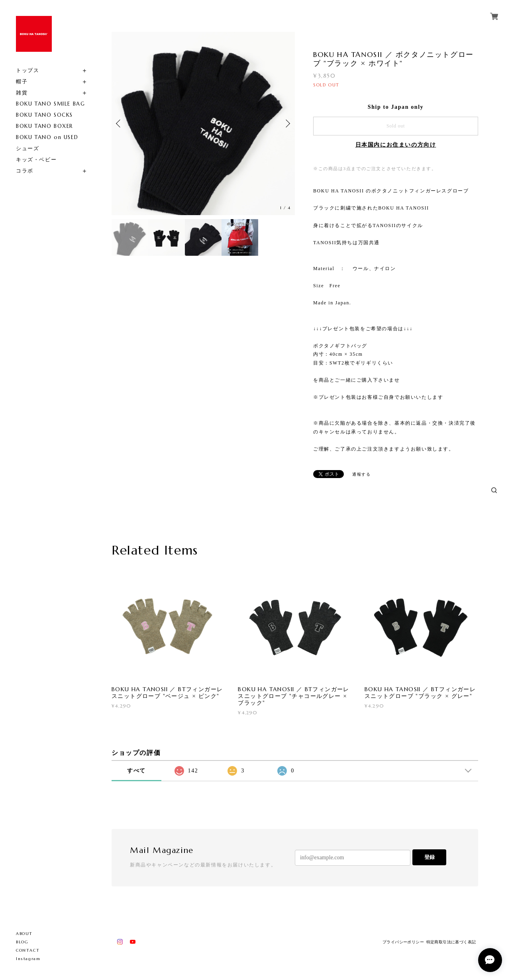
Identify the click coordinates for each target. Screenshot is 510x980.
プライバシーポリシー (403, 942)
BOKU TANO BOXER (44, 126)
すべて (136, 771)
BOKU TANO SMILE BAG (50, 104)
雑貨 (22, 93)
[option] (203, 123)
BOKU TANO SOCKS (44, 115)
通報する (361, 474)
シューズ (27, 148)
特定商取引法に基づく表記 (451, 942)
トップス (27, 70)
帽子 (22, 81)
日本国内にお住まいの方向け (396, 145)
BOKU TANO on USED (47, 137)
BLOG (22, 942)
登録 (430, 857)
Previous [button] (120, 123)
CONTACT (28, 950)
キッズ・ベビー (36, 160)
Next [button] (287, 123)
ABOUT (24, 934)
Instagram (28, 959)
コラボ (25, 171)
